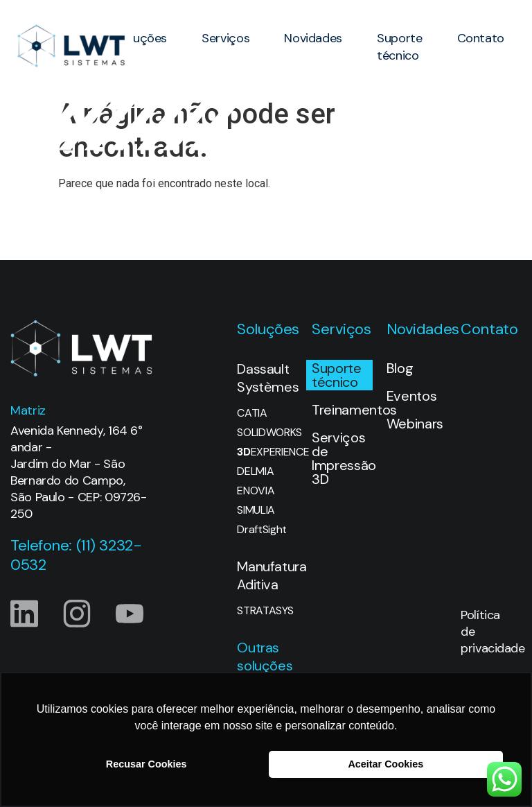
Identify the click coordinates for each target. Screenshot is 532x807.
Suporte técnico (399, 47)
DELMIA (255, 471)
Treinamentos (342, 410)
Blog (400, 368)
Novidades (313, 38)
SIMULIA (256, 510)
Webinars (415, 424)
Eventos (412, 396)
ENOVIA (256, 491)
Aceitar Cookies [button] (385, 764)
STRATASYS (265, 611)
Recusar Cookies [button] (147, 764)
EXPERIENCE (267, 452)
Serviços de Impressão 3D (342, 458)
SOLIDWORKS (267, 433)
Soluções (141, 38)
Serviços (225, 38)
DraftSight (262, 530)
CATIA (252, 413)
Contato (481, 38)
